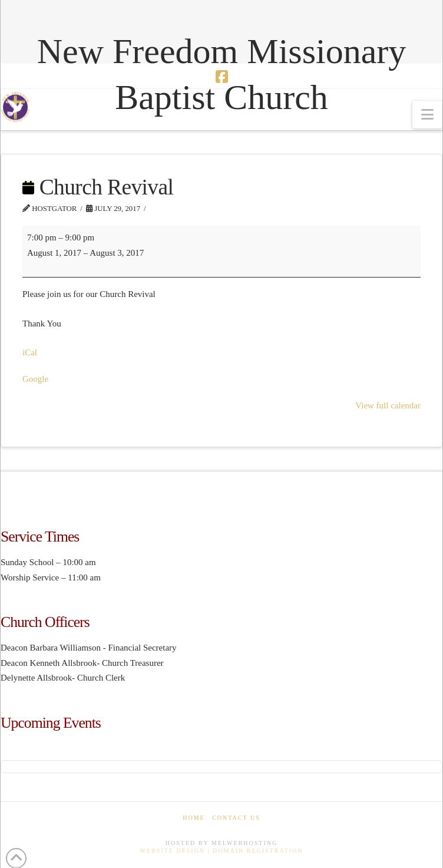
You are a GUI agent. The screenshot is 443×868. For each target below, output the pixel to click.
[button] (427, 115)
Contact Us (236, 818)
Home (194, 818)
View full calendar (388, 405)
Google (35, 379)
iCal (30, 352)
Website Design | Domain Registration (222, 851)
